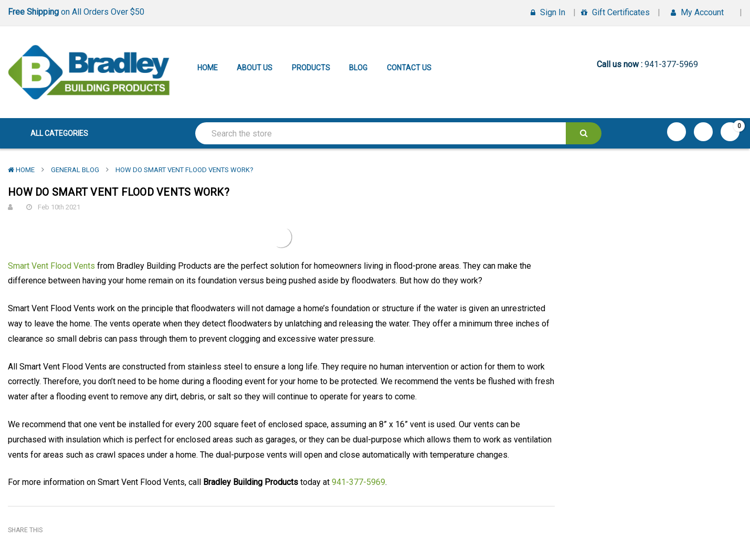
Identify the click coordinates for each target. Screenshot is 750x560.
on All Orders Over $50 (76, 12)
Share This (25, 530)
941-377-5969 (358, 482)
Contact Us (409, 68)
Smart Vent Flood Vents (51, 266)
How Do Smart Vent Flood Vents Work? (184, 170)
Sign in (548, 12)
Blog (358, 68)
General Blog (75, 170)
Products (311, 68)
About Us (255, 68)
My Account (701, 12)
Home (208, 68)
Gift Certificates (615, 12)
